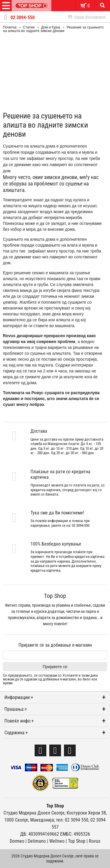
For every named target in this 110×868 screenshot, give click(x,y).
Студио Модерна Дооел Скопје (34, 813)
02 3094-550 (23, 18)
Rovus (95, 841)
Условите (70, 675)
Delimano (37, 841)
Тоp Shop (77, 841)
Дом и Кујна (51, 27)
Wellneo (57, 841)
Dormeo (17, 841)
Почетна (10, 27)
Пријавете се (55, 667)
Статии (29, 27)
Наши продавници (90, 17)
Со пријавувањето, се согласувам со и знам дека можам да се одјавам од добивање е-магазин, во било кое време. (50, 679)
